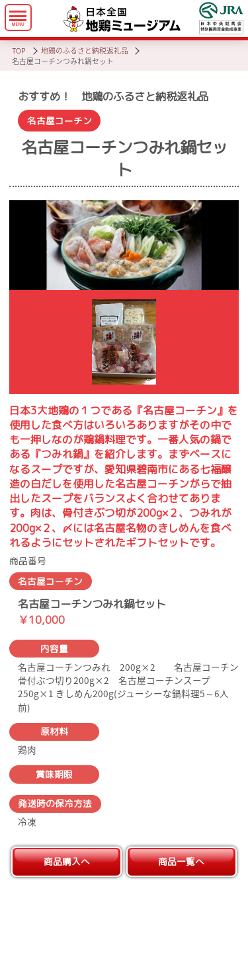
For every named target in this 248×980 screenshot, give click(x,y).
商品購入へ (67, 861)
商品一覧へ (181, 861)
